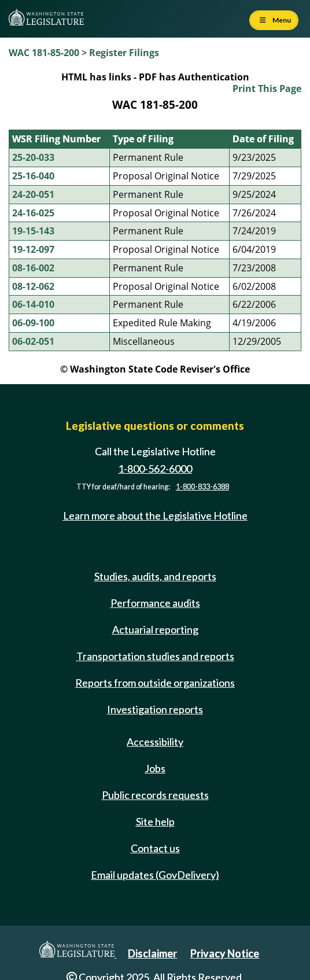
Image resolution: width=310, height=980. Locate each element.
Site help (155, 821)
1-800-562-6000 (155, 469)
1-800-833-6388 (202, 487)
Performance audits (155, 603)
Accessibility (155, 742)
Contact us (155, 848)
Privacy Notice (225, 953)
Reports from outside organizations (155, 683)
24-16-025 (33, 213)
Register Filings (124, 53)
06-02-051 (33, 341)
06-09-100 (33, 323)
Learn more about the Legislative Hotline (155, 516)
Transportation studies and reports (155, 656)
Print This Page (267, 89)
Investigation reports (155, 709)
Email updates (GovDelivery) (155, 875)
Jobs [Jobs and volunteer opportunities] (155, 768)
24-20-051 (33, 194)
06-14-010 (33, 304)
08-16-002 (33, 268)
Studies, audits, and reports (155, 576)
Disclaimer (152, 953)
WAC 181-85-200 (44, 53)
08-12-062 (33, 286)
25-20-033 (33, 157)
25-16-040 (33, 176)
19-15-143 (33, 231)
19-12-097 (33, 249)
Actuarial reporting (155, 629)
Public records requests (155, 795)
